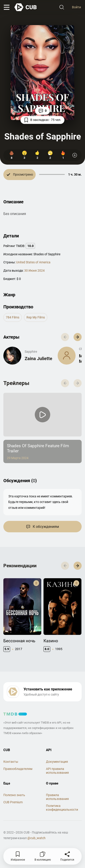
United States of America (33, 262)
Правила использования (57, 797)
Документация (57, 762)
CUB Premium (13, 802)
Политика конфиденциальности (62, 808)
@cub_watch (36, 838)
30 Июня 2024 (34, 271)
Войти (76, 7)
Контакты (11, 762)
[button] (78, 337)
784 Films (13, 317)
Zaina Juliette (38, 359)
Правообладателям (18, 769)
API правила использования (57, 771)
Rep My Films (36, 317)
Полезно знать (14, 795)
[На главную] (26, 7)
